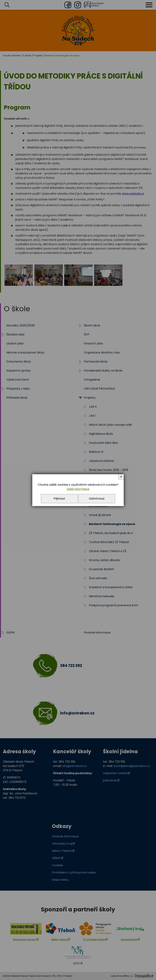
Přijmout (59, 499)
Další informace (78, 489)
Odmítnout (97, 499)
